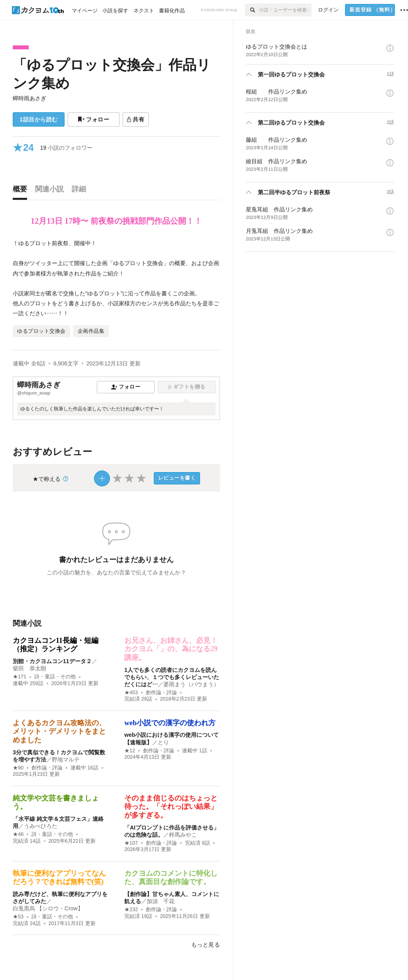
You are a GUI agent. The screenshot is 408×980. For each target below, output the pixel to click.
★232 (131, 910)
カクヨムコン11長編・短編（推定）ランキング (56, 645)
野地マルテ (66, 759)
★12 (130, 751)
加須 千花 (161, 901)
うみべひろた (41, 826)
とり (163, 742)
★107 (131, 843)
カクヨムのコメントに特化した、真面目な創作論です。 (171, 878)
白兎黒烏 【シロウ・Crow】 (48, 908)
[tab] (22, 191)
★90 (18, 768)
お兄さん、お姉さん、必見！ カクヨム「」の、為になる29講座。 (171, 649)
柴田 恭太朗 (29, 668)
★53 (18, 917)
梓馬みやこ (183, 835)
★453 (131, 693)
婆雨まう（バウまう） (191, 684)
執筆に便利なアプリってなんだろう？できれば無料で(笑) (59, 878)
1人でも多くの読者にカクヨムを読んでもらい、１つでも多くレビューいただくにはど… (172, 677)
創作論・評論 (161, 693)
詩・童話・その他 (55, 677)
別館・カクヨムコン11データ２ (52, 661)
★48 (18, 834)
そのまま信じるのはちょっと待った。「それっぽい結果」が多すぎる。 (171, 807)
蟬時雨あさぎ (29, 98)
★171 (20, 677)
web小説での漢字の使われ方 (170, 723)
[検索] (252, 10)
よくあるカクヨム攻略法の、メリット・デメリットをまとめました (59, 731)
